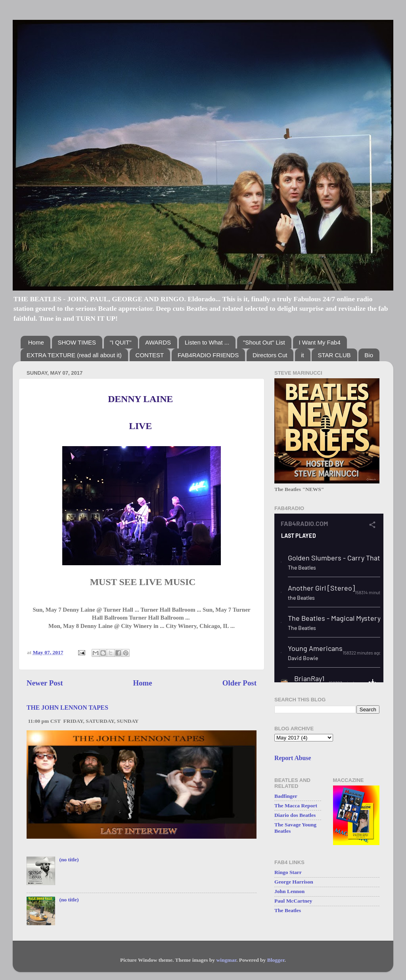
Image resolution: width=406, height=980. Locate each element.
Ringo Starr (288, 872)
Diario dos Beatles (295, 815)
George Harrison (294, 882)
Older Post (239, 683)
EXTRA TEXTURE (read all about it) (74, 355)
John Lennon (289, 891)
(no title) (69, 860)
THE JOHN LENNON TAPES (67, 708)
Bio (369, 355)
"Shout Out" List (264, 342)
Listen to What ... (207, 342)
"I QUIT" (121, 342)
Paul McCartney (293, 901)
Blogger (276, 960)
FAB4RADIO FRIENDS (208, 355)
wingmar (226, 960)
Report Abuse (293, 758)
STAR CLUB (334, 355)
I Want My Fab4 (320, 342)
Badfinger (286, 796)
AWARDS (158, 342)
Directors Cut (270, 355)
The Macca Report (296, 806)
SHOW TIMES (77, 342)
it (303, 355)
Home (36, 342)
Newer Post (45, 683)
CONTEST (150, 355)
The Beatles (288, 910)
